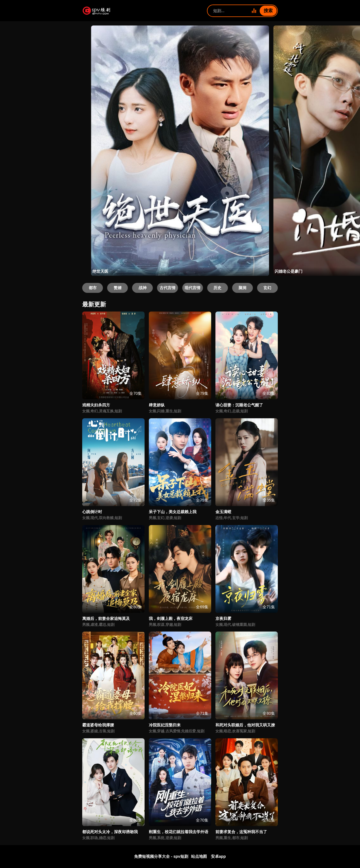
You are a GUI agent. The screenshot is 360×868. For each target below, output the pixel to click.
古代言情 (168, 288)
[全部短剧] (254, 11)
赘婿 (118, 288)
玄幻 (267, 288)
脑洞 (242, 288)
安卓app (218, 856)
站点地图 (199, 856)
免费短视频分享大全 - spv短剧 (161, 856)
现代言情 (192, 288)
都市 (93, 288)
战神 (143, 288)
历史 (217, 288)
